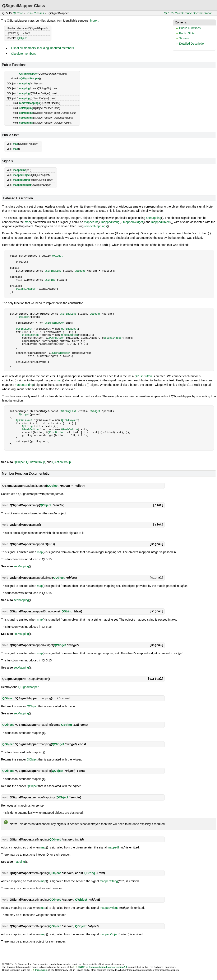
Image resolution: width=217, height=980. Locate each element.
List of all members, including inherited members (42, 48)
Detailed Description (192, 44)
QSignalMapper (28, 74)
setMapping (26, 108)
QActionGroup (62, 461)
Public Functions (190, 28)
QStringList (53, 271)
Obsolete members (23, 54)
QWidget (57, 255)
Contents (181, 22)
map (16, 144)
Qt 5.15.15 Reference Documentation (188, 13)
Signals (184, 38)
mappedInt (19, 170)
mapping (24, 84)
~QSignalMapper (29, 79)
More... (95, 21)
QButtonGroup (36, 461)
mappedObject (22, 175)
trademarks (41, 969)
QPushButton (30, 335)
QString (50, 280)
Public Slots (187, 33)
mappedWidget (22, 185)
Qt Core (18, 13)
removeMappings (30, 103)
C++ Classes (36, 13)
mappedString (21, 180)
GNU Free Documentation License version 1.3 (102, 966)
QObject (22, 38)
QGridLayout (24, 329)
